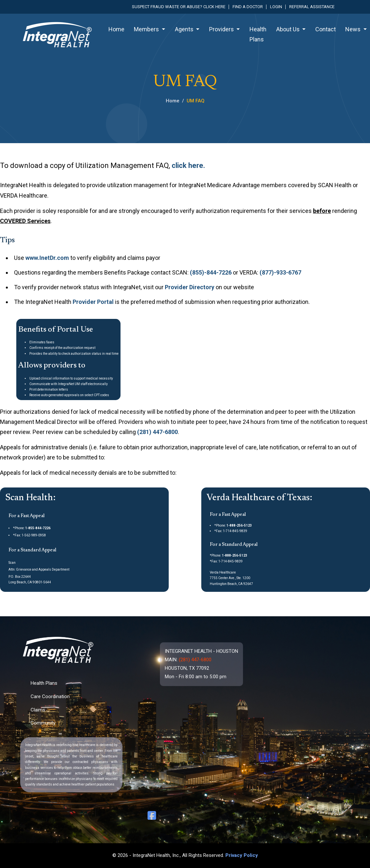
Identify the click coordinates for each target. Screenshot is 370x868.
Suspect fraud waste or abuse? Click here (179, 7)
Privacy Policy (242, 855)
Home (116, 29)
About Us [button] (289, 29)
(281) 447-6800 (157, 432)
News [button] (354, 29)
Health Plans (258, 34)
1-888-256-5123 (239, 525)
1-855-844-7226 (38, 528)
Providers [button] (222, 29)
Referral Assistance (312, 7)
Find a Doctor (248, 7)
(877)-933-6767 (280, 272)
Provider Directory (190, 287)
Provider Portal (93, 302)
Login (276, 7)
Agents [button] (185, 29)
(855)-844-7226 (211, 272)
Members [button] (147, 29)
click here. (188, 165)
